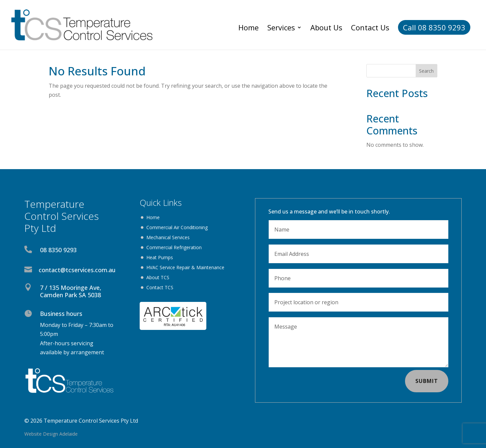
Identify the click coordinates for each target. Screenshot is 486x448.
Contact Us (370, 29)
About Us (326, 29)
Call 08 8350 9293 (434, 27)
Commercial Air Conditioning (177, 228)
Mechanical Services (168, 238)
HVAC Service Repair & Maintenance (185, 268)
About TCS (158, 278)
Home (248, 29)
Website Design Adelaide (51, 434)
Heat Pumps (160, 258)
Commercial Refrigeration (174, 248)
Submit (427, 381)
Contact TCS (160, 288)
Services (281, 29)
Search (426, 71)
